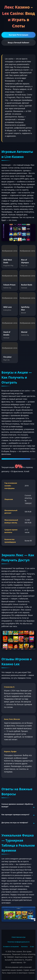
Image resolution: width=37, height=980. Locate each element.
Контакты (24, 947)
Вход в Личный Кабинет (19, 43)
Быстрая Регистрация (18, 35)
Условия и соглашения (11, 947)
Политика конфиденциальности (18, 942)
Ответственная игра (19, 937)
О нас (32, 947)
